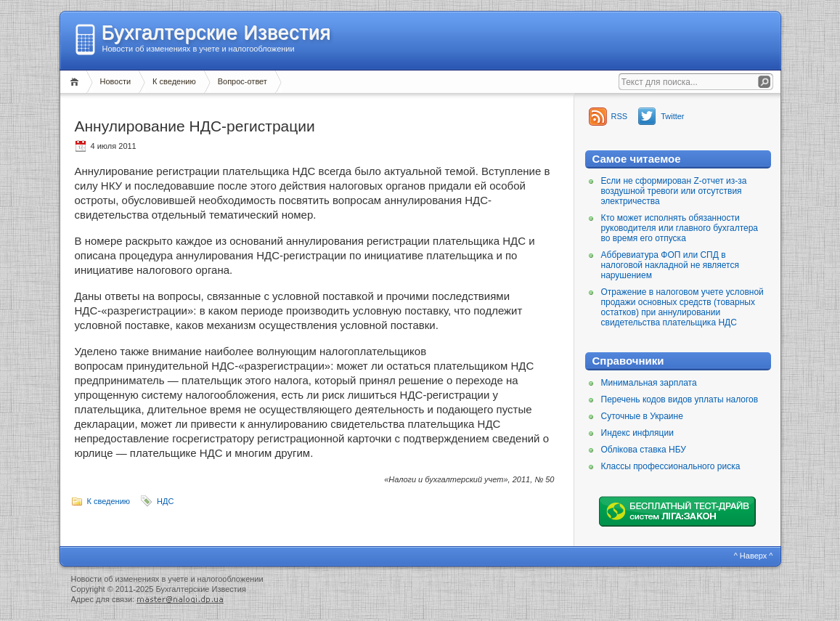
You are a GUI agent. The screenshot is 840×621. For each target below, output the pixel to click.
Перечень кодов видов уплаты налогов (680, 399)
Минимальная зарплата (649, 383)
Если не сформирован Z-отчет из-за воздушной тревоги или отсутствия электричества (674, 191)
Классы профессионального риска (671, 466)
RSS (620, 116)
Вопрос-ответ (242, 81)
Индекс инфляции (637, 433)
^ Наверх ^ (754, 556)
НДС (165, 501)
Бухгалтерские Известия (216, 33)
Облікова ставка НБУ (644, 450)
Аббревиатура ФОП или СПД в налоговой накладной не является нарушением (670, 265)
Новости (116, 81)
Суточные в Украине (642, 416)
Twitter (672, 116)
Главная (77, 82)
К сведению (174, 81)
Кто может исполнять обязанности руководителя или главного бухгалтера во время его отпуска (680, 228)
